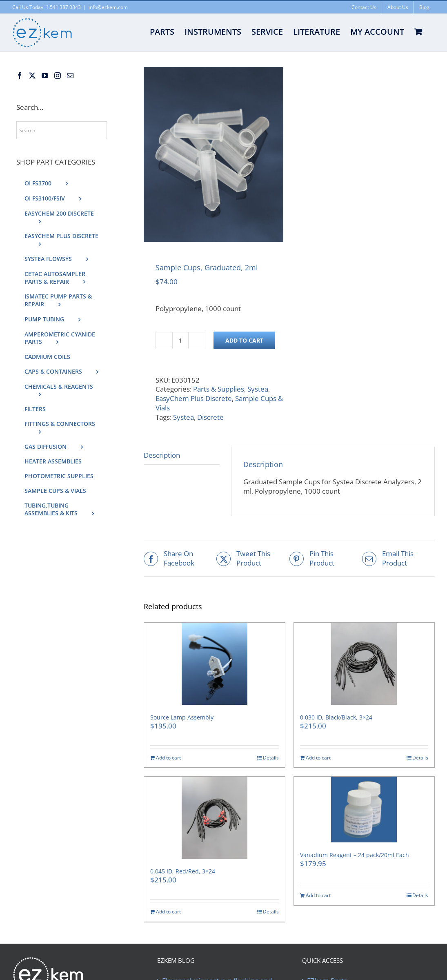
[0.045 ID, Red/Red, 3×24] (214, 818)
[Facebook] (20, 76)
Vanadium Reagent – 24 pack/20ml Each (355, 855)
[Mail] (70, 76)
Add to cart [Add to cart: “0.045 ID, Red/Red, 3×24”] (168, 912)
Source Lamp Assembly (182, 717)
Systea (258, 389)
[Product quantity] (180, 341)
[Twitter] (32, 76)
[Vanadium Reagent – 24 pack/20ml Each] (364, 810)
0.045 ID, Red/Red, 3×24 (183, 871)
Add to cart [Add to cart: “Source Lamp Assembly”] (168, 758)
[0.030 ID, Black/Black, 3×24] (364, 664)
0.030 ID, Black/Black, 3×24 (336, 717)
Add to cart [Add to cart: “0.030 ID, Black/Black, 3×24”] (318, 758)
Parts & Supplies (219, 389)
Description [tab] (162, 455)
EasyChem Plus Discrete (194, 398)
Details (271, 758)
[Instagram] (58, 76)
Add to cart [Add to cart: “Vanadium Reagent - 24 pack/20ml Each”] (318, 895)
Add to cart (244, 340)
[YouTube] (45, 76)
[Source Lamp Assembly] (214, 664)
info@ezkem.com (108, 7)
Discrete (210, 417)
